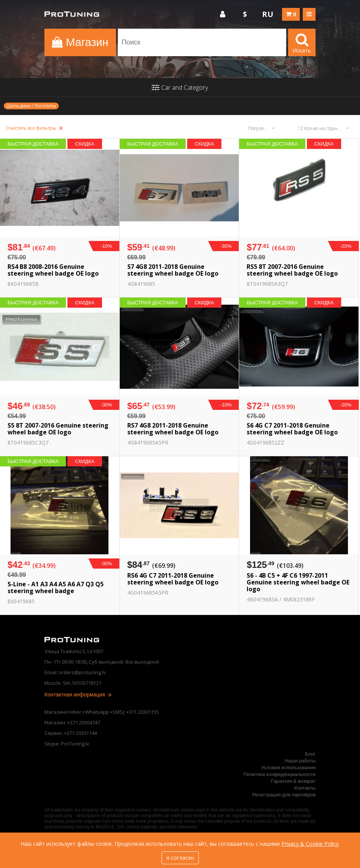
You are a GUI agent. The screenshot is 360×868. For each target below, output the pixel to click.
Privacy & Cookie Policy (310, 844)
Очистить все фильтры (34, 128)
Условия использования (288, 768)
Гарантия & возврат (293, 781)
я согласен (180, 858)
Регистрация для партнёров (284, 795)
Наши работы (300, 761)
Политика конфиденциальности (279, 774)
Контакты (305, 788)
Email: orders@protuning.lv (75, 672)
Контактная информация (79, 695)
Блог (310, 754)
